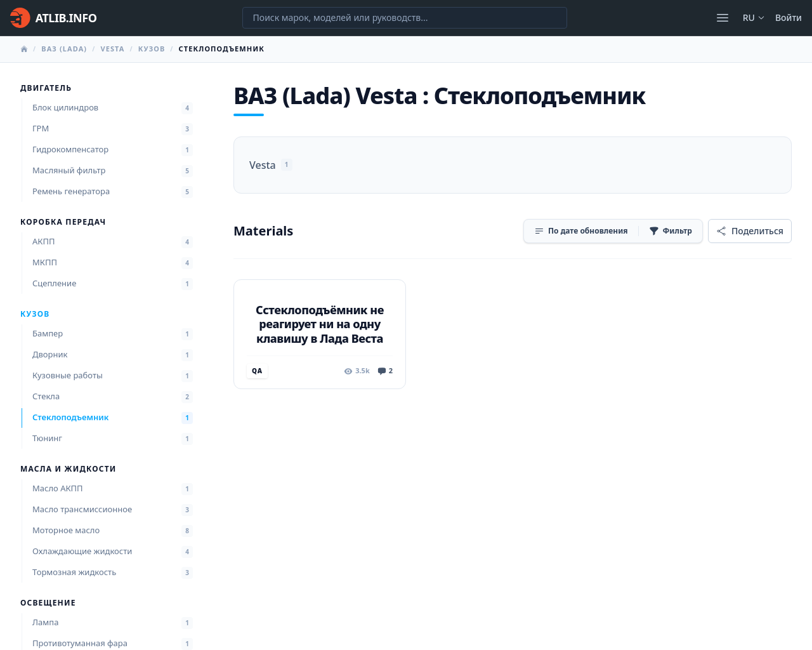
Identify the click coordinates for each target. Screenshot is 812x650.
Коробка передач (63, 222)
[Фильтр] (671, 231)
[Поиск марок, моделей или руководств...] (405, 18)
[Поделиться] (750, 231)
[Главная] (53, 18)
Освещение (48, 603)
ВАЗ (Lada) (64, 49)
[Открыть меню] (723, 18)
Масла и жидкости (68, 469)
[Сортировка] (581, 231)
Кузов (152, 49)
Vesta (112, 49)
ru (754, 17)
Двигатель (46, 88)
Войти (789, 17)
